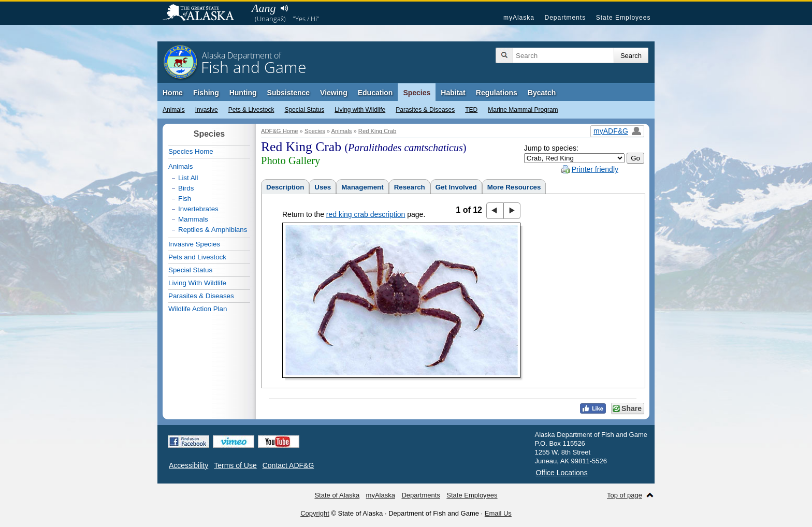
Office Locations (562, 473)
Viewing (334, 93)
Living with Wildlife (360, 110)
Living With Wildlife (197, 283)
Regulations (497, 93)
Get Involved (456, 187)
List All (188, 178)
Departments (565, 18)
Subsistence (288, 93)
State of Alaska (204, 13)
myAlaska (519, 18)
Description (285, 187)
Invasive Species (194, 244)
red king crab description (366, 214)
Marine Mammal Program (523, 110)
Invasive (207, 110)
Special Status (304, 110)
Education (375, 93)
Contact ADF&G (288, 465)
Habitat (453, 93)
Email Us (498, 513)
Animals (174, 110)
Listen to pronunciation (284, 8)
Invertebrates (198, 209)
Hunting (243, 93)
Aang (264, 8)
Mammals (193, 219)
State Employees (624, 18)
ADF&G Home (280, 131)
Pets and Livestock (197, 257)
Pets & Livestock (251, 110)
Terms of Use (235, 465)
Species (417, 93)
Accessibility (189, 465)
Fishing (206, 93)
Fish (185, 199)
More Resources (514, 187)
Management (362, 187)
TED (471, 110)
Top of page (625, 495)
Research (410, 187)
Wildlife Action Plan (198, 309)
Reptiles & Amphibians (213, 230)
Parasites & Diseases (425, 110)
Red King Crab (377, 131)
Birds (186, 188)
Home (173, 93)
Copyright (315, 513)
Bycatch (542, 93)
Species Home (191, 151)
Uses (323, 187)
